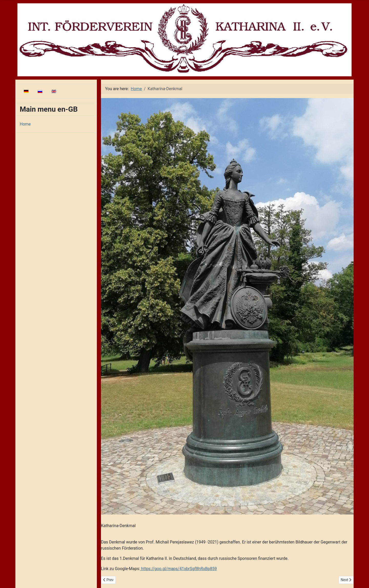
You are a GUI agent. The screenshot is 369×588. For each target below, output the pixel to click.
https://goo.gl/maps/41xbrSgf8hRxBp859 (178, 569)
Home (25, 124)
